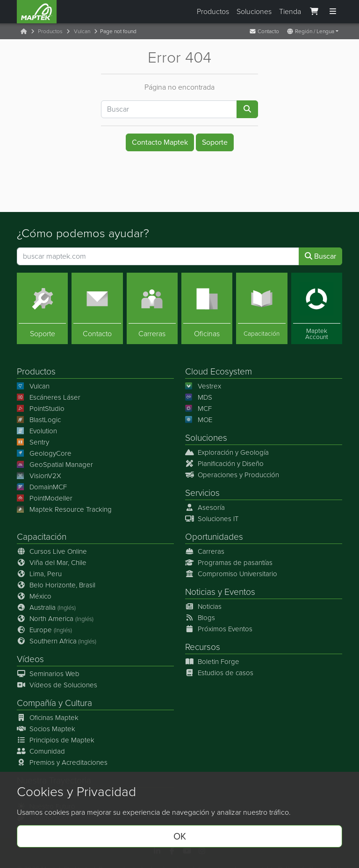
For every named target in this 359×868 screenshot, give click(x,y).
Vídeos (30, 659)
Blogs (200, 618)
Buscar (320, 256)
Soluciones (254, 11)
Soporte (215, 142)
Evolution (37, 430)
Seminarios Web (48, 674)
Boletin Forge (212, 662)
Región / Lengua (310, 31)
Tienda (290, 11)
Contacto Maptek (160, 142)
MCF (198, 408)
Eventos (240, 592)
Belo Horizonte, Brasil (56, 585)
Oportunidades (214, 537)
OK (180, 836)
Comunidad (41, 751)
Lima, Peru (39, 574)
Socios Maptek (46, 729)
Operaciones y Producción (232, 474)
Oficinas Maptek (48, 718)
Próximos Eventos (219, 629)
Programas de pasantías (229, 563)
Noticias (200, 592)
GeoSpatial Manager (55, 464)
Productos (213, 11)
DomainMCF (42, 487)
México (34, 596)
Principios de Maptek (56, 740)
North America (55, 619)
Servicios (202, 492)
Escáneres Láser (49, 397)
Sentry (33, 442)
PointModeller (45, 498)
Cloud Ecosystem (219, 371)
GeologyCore (44, 453)
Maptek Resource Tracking (64, 509)
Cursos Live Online (52, 551)
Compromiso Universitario (231, 574)
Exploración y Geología (227, 452)
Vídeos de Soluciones (57, 685)
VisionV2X (39, 475)
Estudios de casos (219, 673)
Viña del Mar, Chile (52, 563)
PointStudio (41, 408)
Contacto (264, 31)
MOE (199, 419)
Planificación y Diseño (224, 463)
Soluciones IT (212, 519)
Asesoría (205, 508)
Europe (44, 630)
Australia (46, 607)
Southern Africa (57, 641)
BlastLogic (39, 419)
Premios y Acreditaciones (62, 762)
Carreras (205, 551)
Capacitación (42, 537)
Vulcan (82, 31)
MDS (199, 397)
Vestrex (203, 386)
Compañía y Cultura (54, 703)
